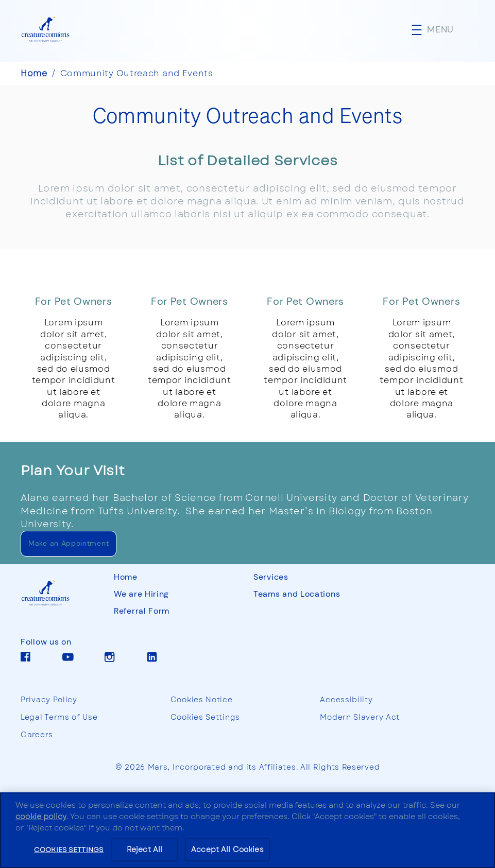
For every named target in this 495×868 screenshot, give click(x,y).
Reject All (144, 849)
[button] (443, 30)
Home (34, 73)
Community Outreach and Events (137, 73)
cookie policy (41, 817)
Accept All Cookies (227, 849)
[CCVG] (57, 593)
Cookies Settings (205, 717)
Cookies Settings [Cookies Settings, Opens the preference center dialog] (69, 849)
